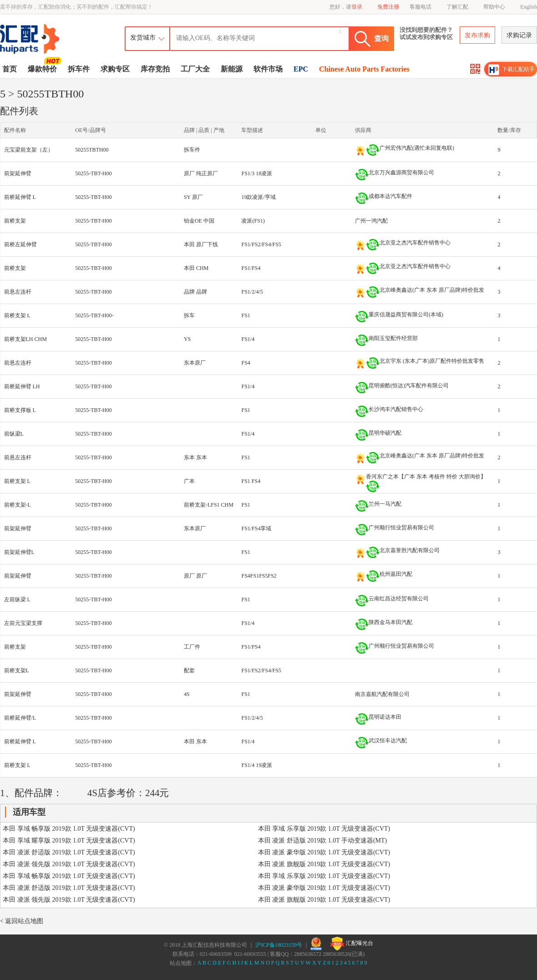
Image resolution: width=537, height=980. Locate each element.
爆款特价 (43, 68)
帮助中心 (494, 7)
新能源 (232, 69)
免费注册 (388, 7)
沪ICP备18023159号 (279, 945)
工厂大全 (195, 69)
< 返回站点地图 (22, 921)
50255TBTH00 (92, 150)
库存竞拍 (155, 69)
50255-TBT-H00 (93, 173)
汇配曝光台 (352, 944)
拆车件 (79, 69)
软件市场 (268, 69)
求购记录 (519, 35)
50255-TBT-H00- (94, 315)
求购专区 (115, 69)
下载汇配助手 (512, 70)
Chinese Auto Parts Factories (364, 69)
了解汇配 (457, 7)
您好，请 (346, 7)
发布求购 (477, 35)
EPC (301, 69)
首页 (10, 69)
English (529, 7)
